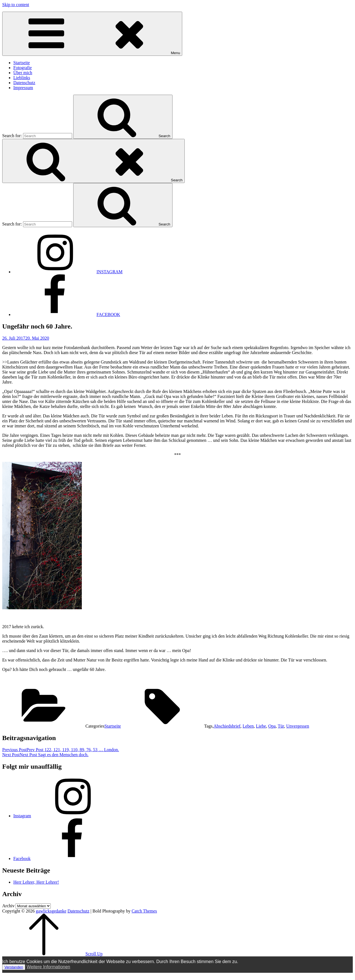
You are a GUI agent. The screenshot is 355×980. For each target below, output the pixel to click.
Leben (248, 726)
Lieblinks (22, 78)
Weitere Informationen (48, 967)
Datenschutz (24, 83)
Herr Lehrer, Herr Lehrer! (36, 882)
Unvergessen (298, 726)
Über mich (23, 73)
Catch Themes (144, 911)
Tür (281, 726)
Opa (272, 726)
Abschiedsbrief (227, 726)
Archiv (8, 906)
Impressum (23, 88)
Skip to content (16, 5)
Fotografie (23, 68)
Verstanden (14, 967)
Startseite (22, 63)
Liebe (261, 726)
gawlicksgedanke (51, 911)
